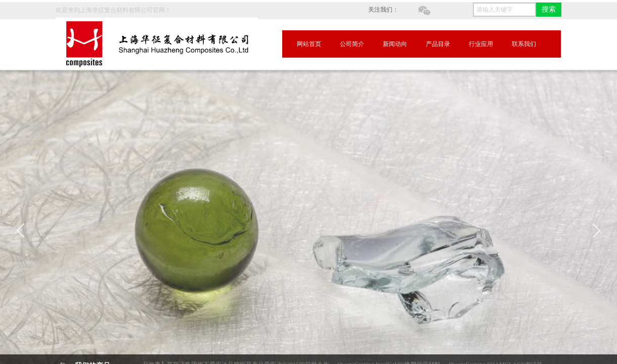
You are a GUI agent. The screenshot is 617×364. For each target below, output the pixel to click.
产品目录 (438, 44)
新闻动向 (395, 44)
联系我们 (524, 44)
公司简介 (352, 44)
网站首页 (309, 44)
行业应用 (481, 44)
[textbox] (504, 10)
